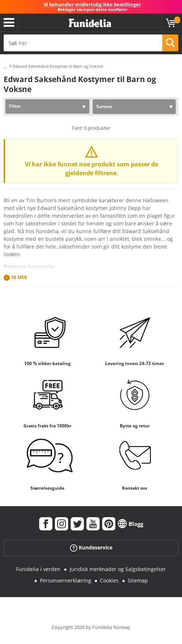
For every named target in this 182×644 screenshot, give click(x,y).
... (5, 67)
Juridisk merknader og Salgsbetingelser (118, 569)
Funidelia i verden (38, 569)
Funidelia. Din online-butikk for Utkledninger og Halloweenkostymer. (90, 23)
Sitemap (138, 580)
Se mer (19, 278)
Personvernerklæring (66, 580)
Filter (15, 106)
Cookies (109, 580)
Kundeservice (91, 548)
